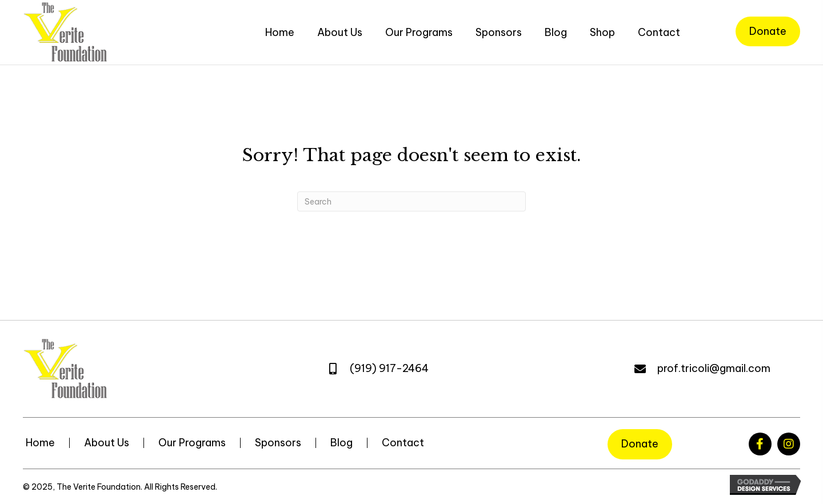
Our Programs (192, 443)
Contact (403, 443)
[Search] (411, 201)
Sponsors (278, 443)
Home (40, 443)
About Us (107, 443)
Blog (341, 443)
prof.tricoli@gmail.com (714, 368)
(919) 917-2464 (389, 368)
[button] (760, 444)
